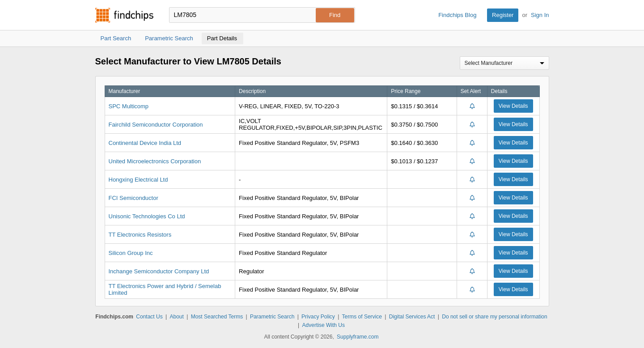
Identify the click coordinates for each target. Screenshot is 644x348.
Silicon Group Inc (131, 253)
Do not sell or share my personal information (494, 317)
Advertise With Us (324, 325)
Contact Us (149, 317)
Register (503, 15)
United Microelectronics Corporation (155, 161)
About (176, 317)
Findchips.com (124, 15)
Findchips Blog (457, 15)
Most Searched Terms (217, 317)
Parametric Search (272, 317)
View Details (513, 106)
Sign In (540, 15)
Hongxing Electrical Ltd (138, 180)
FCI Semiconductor (133, 198)
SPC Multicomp (129, 106)
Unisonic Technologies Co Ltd (147, 216)
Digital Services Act (412, 317)
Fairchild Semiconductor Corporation (156, 125)
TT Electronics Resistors (140, 235)
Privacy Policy (318, 317)
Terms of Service (362, 317)
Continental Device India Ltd (145, 143)
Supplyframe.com (358, 337)
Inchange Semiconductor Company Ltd (159, 271)
